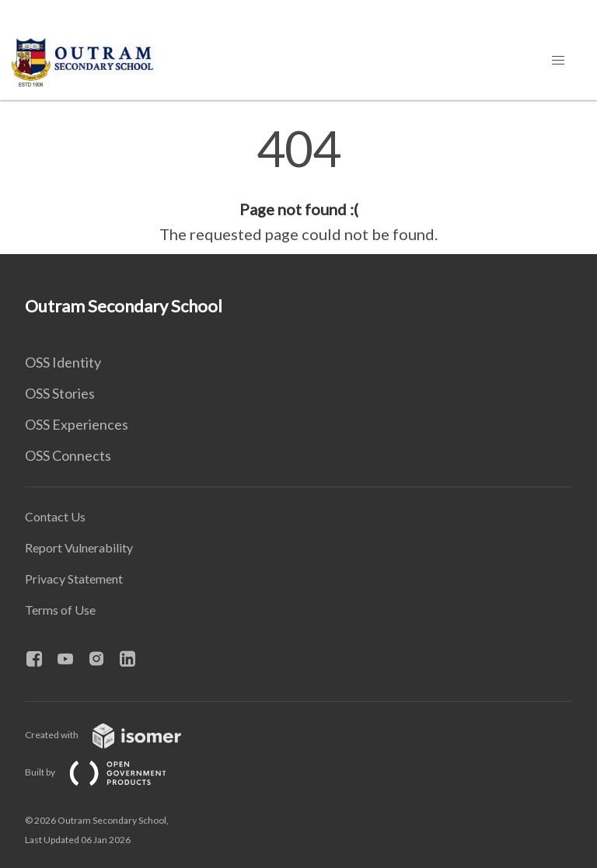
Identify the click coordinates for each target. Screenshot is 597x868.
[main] (298, 185)
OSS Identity (63, 362)
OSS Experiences (77, 424)
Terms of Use (60, 610)
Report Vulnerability (79, 547)
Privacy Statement (74, 579)
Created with (115, 735)
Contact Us (55, 516)
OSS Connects (68, 455)
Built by (108, 772)
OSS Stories (60, 393)
